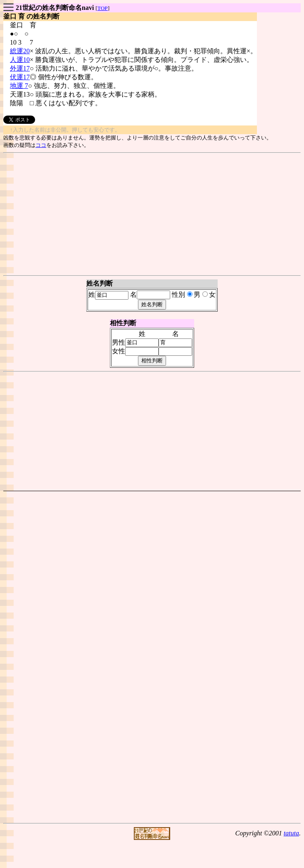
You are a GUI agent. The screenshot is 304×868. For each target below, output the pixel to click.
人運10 (20, 60)
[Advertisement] (152, 214)
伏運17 (20, 77)
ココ (41, 145)
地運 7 (19, 86)
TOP (103, 8)
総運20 (20, 51)
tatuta (291, 833)
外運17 (20, 68)
